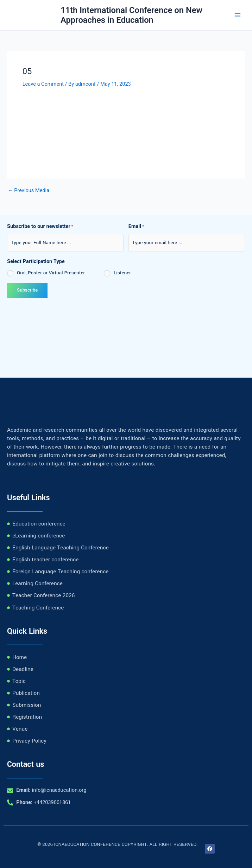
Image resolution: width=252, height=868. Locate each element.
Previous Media (29, 191)
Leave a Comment (43, 84)
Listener (122, 273)
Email (136, 227)
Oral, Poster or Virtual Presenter (51, 273)
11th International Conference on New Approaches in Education (131, 15)
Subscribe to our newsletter (40, 227)
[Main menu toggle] (238, 15)
